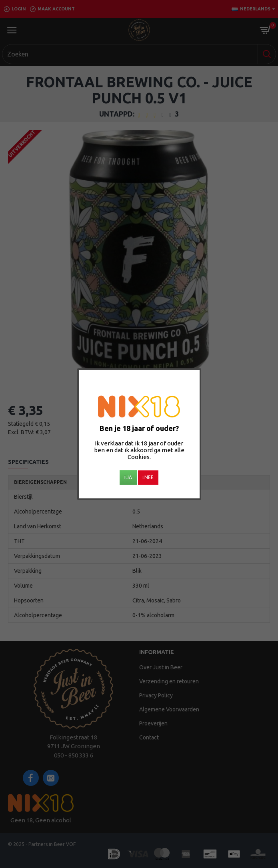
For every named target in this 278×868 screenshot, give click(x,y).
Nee (148, 477)
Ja (128, 477)
